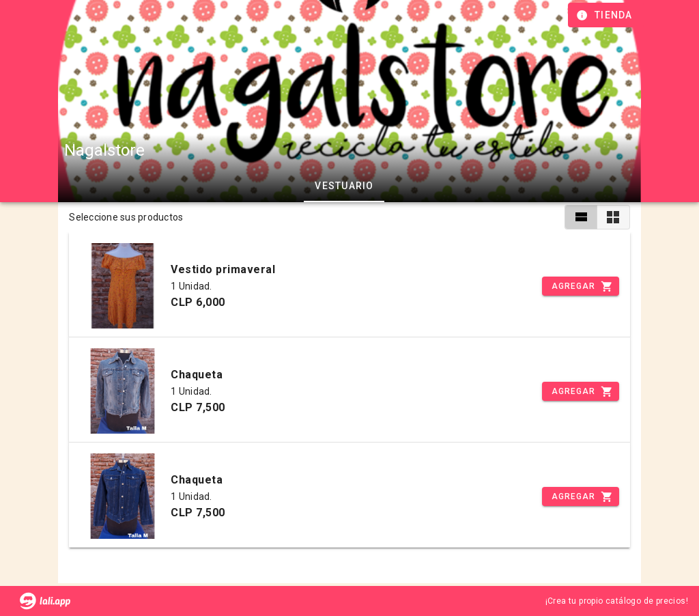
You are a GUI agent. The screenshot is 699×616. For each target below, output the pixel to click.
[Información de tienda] (606, 15)
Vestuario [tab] (344, 186)
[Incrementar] (580, 286)
